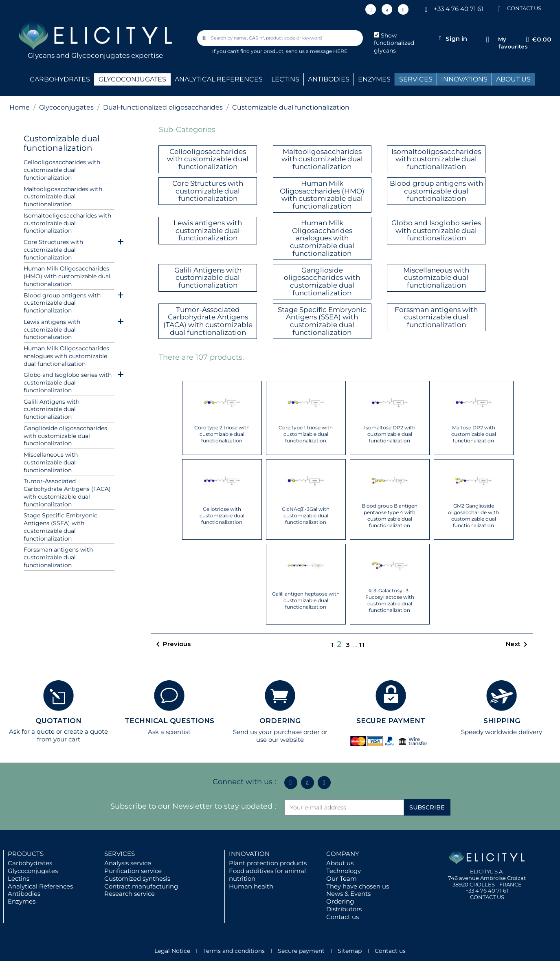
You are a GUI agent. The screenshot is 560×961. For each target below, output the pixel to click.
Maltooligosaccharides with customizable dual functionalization (63, 197)
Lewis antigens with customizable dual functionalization (52, 330)
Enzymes (22, 901)
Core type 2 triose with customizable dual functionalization (222, 434)
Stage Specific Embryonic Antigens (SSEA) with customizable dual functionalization (60, 527)
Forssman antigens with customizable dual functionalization (58, 557)
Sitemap (350, 951)
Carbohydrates (30, 863)
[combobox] (281, 38)
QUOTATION (58, 721)
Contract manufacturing (141, 886)
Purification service (133, 871)
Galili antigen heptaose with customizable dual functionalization (306, 600)
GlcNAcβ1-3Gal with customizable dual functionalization (306, 516)
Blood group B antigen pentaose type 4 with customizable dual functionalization (390, 516)
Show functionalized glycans (394, 43)
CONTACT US (524, 8)
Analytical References (40, 886)
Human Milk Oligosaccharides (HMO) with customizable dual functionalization (67, 276)
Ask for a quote (32, 731)
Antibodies (24, 894)
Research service (130, 894)
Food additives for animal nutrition (267, 875)
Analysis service (128, 863)
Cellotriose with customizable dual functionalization (222, 516)
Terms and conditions (234, 951)
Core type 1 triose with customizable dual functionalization (306, 434)
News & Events (348, 894)
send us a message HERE (317, 51)
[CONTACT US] (499, 9)
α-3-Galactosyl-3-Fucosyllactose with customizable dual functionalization (390, 600)
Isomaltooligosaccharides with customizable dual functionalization (67, 223)
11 (362, 645)
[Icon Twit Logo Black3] (387, 9)
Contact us (343, 917)
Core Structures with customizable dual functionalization (53, 250)
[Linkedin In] (371, 9)
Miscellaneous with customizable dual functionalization (51, 462)
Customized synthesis (137, 879)
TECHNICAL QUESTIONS (169, 721)
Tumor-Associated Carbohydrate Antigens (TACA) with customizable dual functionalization (67, 493)
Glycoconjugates (33, 871)
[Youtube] (403, 9)
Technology (344, 871)
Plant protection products (268, 863)
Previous (172, 644)
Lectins (19, 879)
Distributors (344, 909)
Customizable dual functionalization (61, 143)
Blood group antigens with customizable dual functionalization (62, 303)
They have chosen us (358, 886)
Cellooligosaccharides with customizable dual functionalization (62, 170)
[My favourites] (488, 40)
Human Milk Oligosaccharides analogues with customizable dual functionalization (66, 356)
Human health (251, 886)
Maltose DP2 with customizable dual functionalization (474, 434)
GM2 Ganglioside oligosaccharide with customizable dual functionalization (473, 516)
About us (340, 863)
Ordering (340, 901)
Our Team (341, 879)
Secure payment (301, 951)
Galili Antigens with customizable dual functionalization (52, 409)
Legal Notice (172, 951)
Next (518, 644)
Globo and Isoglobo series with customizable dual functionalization (68, 383)
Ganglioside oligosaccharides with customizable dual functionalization (65, 436)
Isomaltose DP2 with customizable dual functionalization (390, 434)
